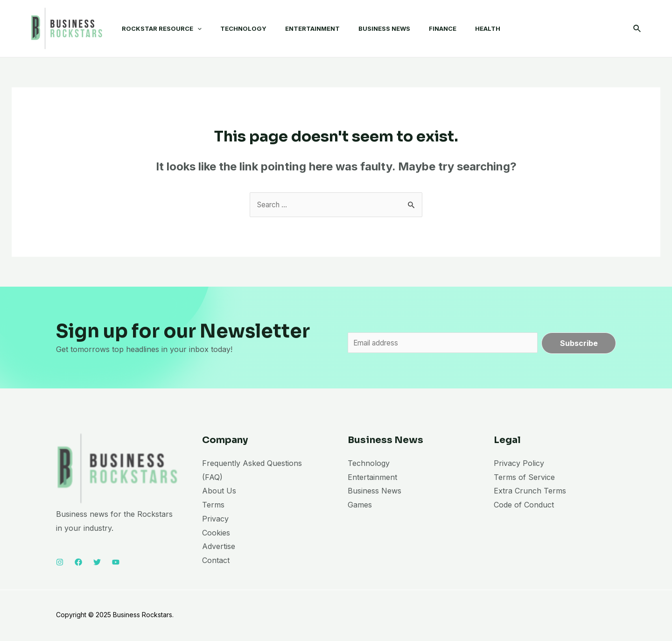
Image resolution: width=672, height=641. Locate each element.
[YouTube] (116, 564)
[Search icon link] (637, 29)
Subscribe (579, 344)
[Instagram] (60, 564)
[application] (188, 28)
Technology (369, 465)
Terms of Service (524, 479)
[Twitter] (97, 564)
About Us (219, 493)
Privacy (215, 520)
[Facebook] (78, 564)
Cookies (216, 534)
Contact (216, 562)
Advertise (219, 548)
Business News (374, 493)
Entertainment (372, 479)
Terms (213, 506)
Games (360, 506)
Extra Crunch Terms (530, 493)
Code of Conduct (524, 506)
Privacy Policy (519, 465)
